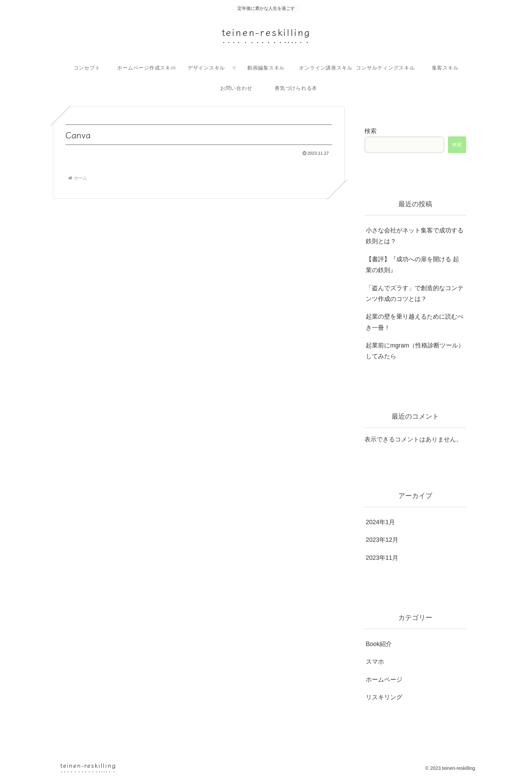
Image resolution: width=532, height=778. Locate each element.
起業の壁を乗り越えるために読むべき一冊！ (415, 322)
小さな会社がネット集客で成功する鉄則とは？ (415, 236)
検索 (370, 131)
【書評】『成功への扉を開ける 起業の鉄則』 (412, 265)
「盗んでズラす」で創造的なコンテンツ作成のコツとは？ (415, 293)
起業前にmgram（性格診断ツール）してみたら (415, 351)
